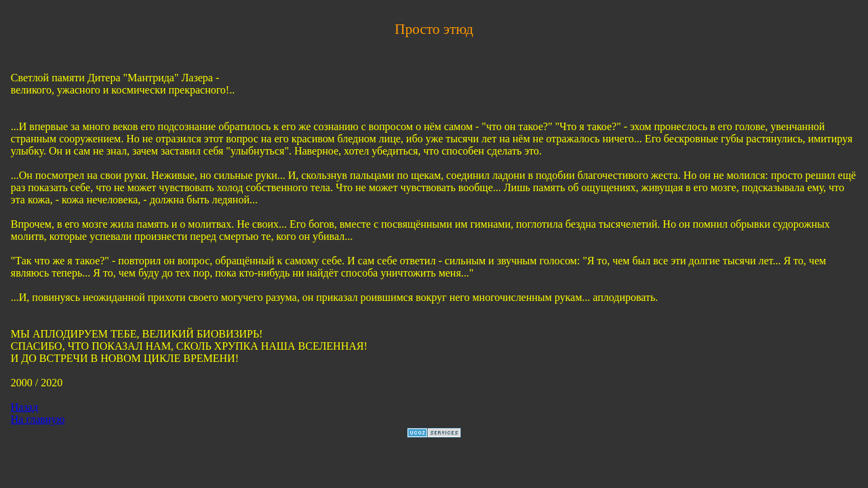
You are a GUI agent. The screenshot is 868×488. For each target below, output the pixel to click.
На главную (38, 419)
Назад (24, 407)
